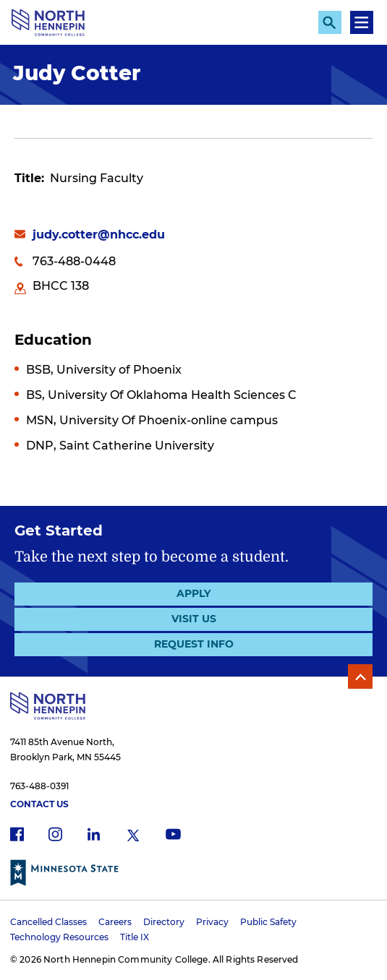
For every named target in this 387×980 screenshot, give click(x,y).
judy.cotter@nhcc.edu (99, 235)
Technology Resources (59, 937)
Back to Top (360, 676)
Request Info (194, 644)
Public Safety (268, 922)
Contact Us (39, 804)
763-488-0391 (39, 786)
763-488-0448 (74, 261)
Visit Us (194, 619)
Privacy (212, 922)
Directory (164, 922)
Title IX (135, 937)
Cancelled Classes (48, 922)
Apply (193, 593)
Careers (115, 922)
